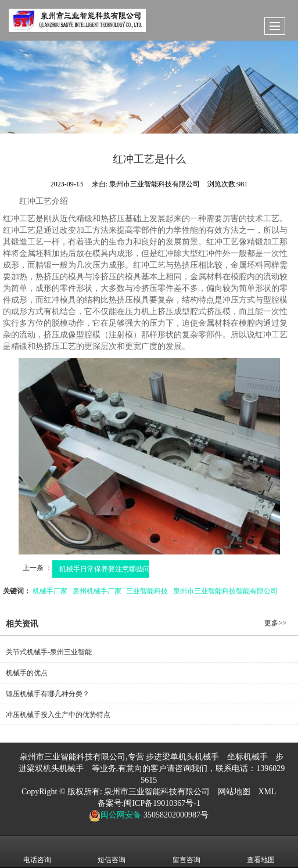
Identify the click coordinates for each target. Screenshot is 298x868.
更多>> (275, 623)
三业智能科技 (147, 591)
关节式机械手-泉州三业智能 (49, 652)
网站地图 (234, 792)
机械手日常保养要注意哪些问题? (110, 569)
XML (267, 792)
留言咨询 (186, 852)
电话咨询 (37, 852)
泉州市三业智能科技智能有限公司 (225, 591)
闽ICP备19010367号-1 (162, 803)
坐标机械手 (247, 757)
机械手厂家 (50, 591)
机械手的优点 (27, 673)
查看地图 (261, 852)
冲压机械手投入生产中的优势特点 (58, 715)
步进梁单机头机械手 (182, 757)
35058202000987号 (175, 815)
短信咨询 (112, 852)
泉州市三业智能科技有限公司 (157, 792)
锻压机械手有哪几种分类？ (48, 694)
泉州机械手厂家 (97, 591)
